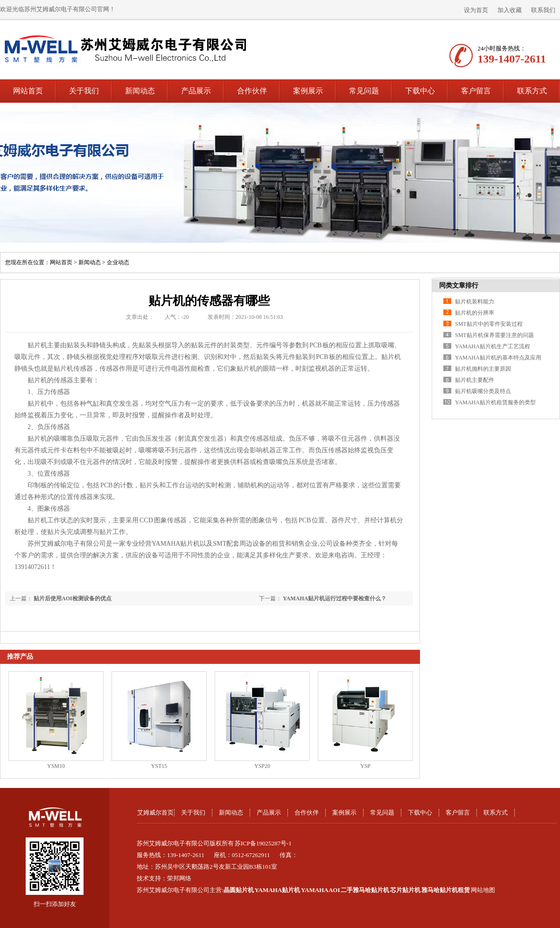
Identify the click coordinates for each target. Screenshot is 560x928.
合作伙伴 (252, 91)
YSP (365, 766)
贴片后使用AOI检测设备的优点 (73, 598)
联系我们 (543, 10)
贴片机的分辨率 (475, 313)
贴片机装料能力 (475, 302)
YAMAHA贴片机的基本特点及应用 (498, 358)
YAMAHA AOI (321, 890)
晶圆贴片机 (239, 890)
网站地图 (483, 890)
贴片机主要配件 (475, 380)
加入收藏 (510, 10)
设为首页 (476, 10)
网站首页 (28, 91)
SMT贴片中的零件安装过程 (489, 324)
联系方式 (532, 91)
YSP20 (262, 766)
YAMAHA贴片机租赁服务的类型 (495, 402)
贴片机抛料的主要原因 (483, 369)
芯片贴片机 (405, 890)
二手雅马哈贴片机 (365, 890)
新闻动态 (140, 91)
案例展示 (308, 91)
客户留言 (476, 91)
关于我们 (84, 91)
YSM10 (56, 766)
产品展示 (196, 91)
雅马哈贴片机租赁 (446, 890)
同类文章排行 (459, 285)
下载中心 (420, 91)
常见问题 (364, 91)
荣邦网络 (179, 878)
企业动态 (118, 262)
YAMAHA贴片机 (277, 890)
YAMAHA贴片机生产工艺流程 (493, 346)
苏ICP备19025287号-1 (263, 843)
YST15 (159, 766)
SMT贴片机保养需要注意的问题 (494, 335)
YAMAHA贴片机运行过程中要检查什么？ (335, 598)
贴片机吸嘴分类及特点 (483, 391)
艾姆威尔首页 (155, 812)
